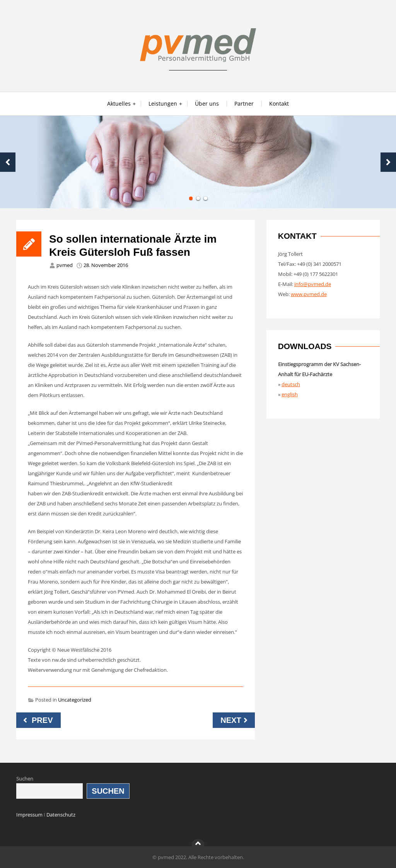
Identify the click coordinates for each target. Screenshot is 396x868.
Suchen (25, 779)
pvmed (65, 265)
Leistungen (163, 104)
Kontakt (279, 104)
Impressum (29, 815)
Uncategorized (75, 700)
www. (297, 294)
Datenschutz (61, 815)
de (324, 294)
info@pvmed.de (313, 284)
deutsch (291, 384)
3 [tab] (206, 198)
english (290, 394)
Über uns (207, 104)
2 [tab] (198, 198)
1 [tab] (191, 198)
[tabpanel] (198, 162)
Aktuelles (119, 104)
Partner (244, 104)
